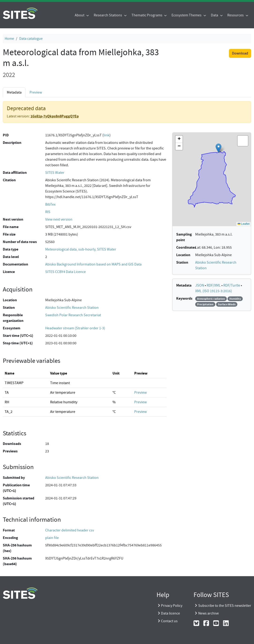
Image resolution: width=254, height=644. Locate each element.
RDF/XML (214, 285)
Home (9, 39)
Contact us (169, 621)
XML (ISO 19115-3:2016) (214, 291)
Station (9, 307)
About (80, 15)
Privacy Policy (172, 606)
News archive (209, 613)
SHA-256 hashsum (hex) (17, 548)
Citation (9, 180)
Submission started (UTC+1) (19, 501)
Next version (13, 219)
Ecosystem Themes (187, 15)
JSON (200, 285)
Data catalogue (31, 39)
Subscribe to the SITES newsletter (225, 606)
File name (11, 227)
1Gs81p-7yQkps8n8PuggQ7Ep (55, 116)
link (106, 135)
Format (9, 530)
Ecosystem (12, 328)
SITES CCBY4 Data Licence (65, 272)
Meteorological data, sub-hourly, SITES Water (81, 249)
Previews (10, 451)
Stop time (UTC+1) (18, 343)
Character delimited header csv (70, 530)
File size (9, 234)
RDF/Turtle (232, 285)
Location (10, 300)
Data (215, 15)
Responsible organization (13, 318)
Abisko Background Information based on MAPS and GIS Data (93, 264)
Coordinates (186, 247)
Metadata (14, 92)
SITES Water (55, 173)
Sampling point (184, 237)
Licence (9, 272)
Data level (11, 257)
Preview (36, 92)
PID (6, 135)
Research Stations (108, 15)
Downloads (12, 444)
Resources (236, 15)
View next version (59, 219)
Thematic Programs (147, 15)
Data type (11, 249)
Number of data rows (20, 242)
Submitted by (14, 478)
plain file (52, 538)
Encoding (10, 538)
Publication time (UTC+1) (16, 488)
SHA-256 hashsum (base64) (17, 561)
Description (12, 143)
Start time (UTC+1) (18, 336)
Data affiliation (15, 173)
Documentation (15, 264)
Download (240, 53)
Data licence (170, 613)
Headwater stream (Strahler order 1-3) (75, 328)
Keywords (184, 298)
